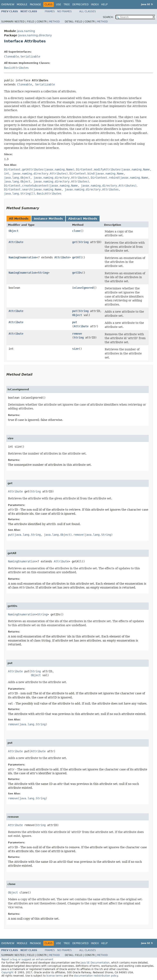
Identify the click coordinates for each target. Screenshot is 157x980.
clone (76, 231)
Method (54, 22)
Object (13, 231)
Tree (67, 4)
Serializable (30, 56)
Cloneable (11, 56)
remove (77, 334)
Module (22, 4)
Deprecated (80, 4)
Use (59, 4)
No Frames (64, 11)
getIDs (77, 273)
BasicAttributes (16, 68)
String (84, 242)
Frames (50, 11)
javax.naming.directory (35, 35)
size (75, 349)
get (75, 242)
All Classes (88, 11)
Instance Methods (48, 219)
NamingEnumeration (22, 257)
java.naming (26, 31)
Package (35, 4)
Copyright (7, 972)
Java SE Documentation (95, 963)
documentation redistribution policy (96, 976)
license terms (55, 976)
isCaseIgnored (83, 288)
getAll (77, 257)
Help (104, 4)
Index (95, 4)
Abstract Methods (83, 219)
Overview (8, 4)
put (75, 311)
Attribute (16, 242)
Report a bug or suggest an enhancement (27, 959)
